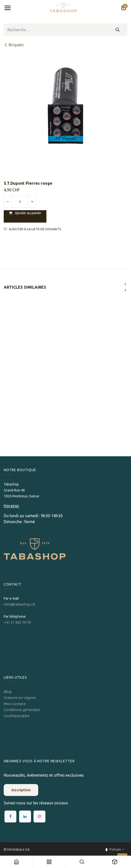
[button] (125, 284)
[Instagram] (39, 817)
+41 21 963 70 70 (17, 622)
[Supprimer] (8, 202)
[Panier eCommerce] (124, 8)
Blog (8, 692)
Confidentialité (17, 716)
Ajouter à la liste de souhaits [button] (33, 229)
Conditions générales (22, 710)
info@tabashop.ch (20, 604)
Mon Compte (15, 704)
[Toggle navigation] (7, 8)
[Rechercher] (118, 30)
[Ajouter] (32, 202)
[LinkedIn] (25, 817)
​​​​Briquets (14, 45)
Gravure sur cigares (20, 698)
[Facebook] (10, 817)
